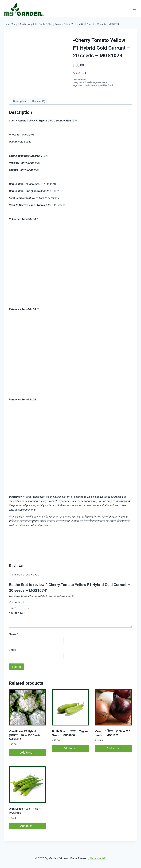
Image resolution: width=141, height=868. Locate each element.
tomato (94, 85)
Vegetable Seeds (100, 82)
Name (14, 634)
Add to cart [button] (27, 753)
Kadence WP (98, 858)
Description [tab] (20, 101)
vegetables (102, 85)
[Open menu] (134, 9)
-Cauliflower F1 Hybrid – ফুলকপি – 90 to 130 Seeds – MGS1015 (26, 735)
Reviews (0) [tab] (39, 101)
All (84, 82)
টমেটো (110, 85)
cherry (81, 85)
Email (13, 650)
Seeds (89, 82)
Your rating (16, 602)
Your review (17, 613)
